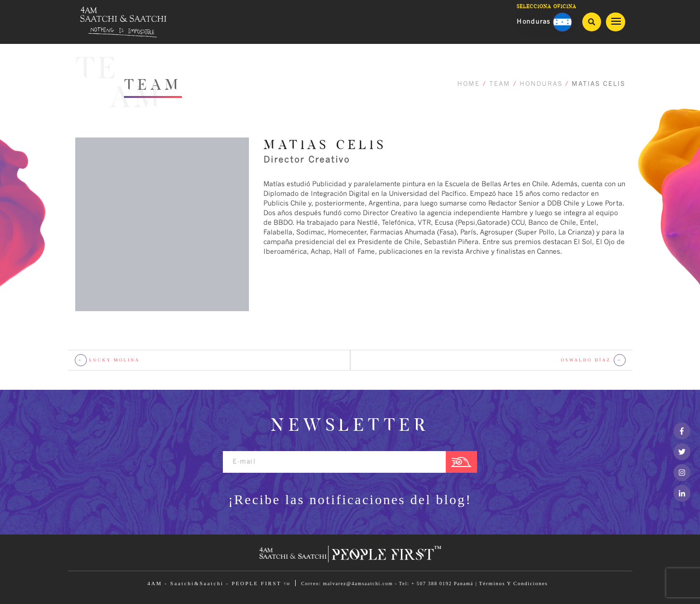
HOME (469, 84)
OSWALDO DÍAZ (593, 360)
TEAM (500, 84)
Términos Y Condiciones (514, 583)
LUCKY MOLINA (107, 360)
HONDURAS (541, 84)
